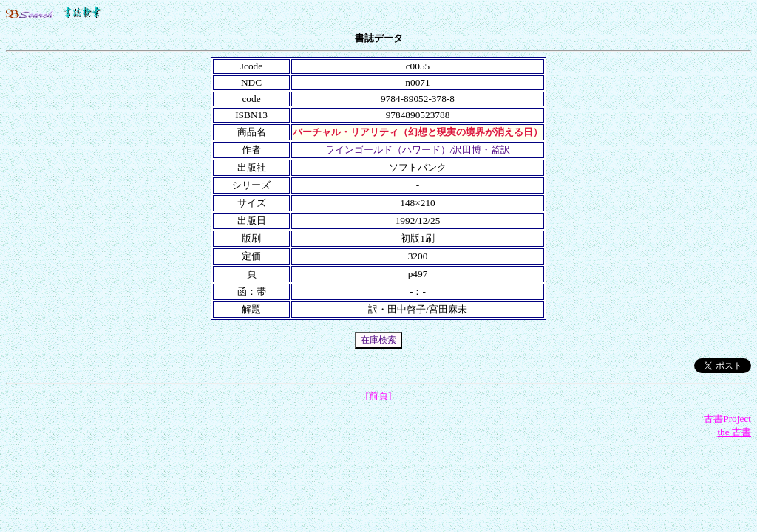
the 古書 (734, 432)
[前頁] (379, 396)
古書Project (727, 419)
